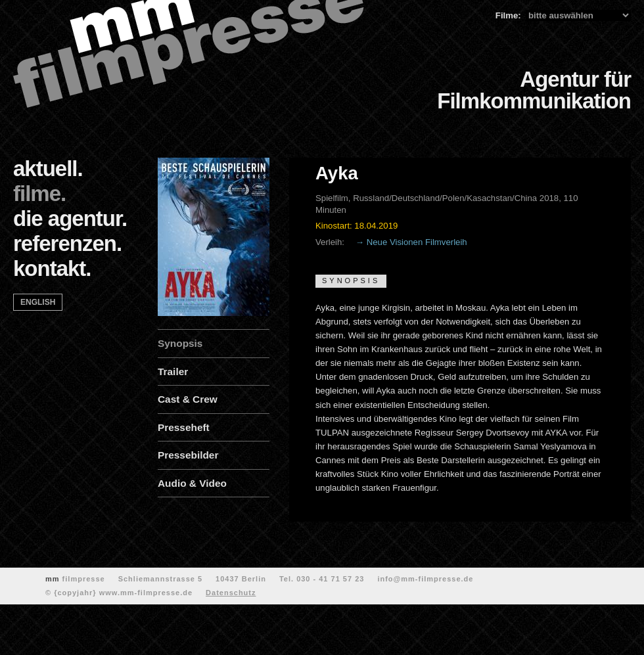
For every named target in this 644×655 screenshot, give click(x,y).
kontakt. (52, 268)
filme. (39, 193)
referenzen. (67, 243)
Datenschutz (231, 593)
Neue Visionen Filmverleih (417, 242)
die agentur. (70, 218)
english (38, 302)
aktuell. (48, 169)
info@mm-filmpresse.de (425, 579)
